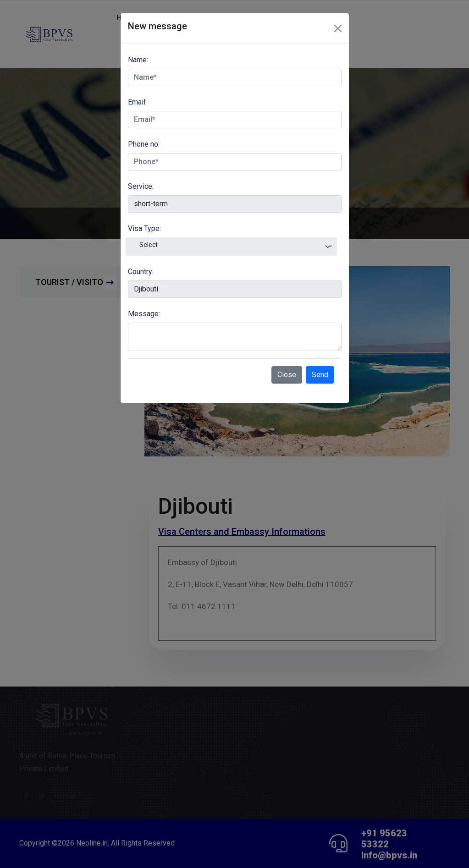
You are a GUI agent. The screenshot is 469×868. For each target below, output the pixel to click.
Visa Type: (144, 228)
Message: (144, 314)
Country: (141, 272)
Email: (137, 102)
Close (287, 375)
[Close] (338, 28)
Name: (138, 60)
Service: (141, 186)
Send (320, 375)
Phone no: (144, 144)
